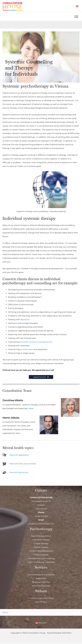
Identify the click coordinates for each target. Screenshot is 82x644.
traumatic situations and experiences (37, 342)
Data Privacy (41, 602)
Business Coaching (41, 582)
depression (25, 320)
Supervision (41, 579)
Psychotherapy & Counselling (41, 575)
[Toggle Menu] (76, 17)
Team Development (41, 586)
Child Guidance (41, 555)
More (31, 409)
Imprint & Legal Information (41, 598)
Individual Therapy (41, 540)
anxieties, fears (27, 350)
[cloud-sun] (15, 473)
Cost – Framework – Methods (41, 562)
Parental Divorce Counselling (41, 559)
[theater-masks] (16, 455)
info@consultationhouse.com (41, 524)
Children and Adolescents (41, 551)
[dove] (19, 464)
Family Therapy (41, 547)
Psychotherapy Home (41, 536)
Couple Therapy (41, 544)
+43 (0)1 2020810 (41, 516)
